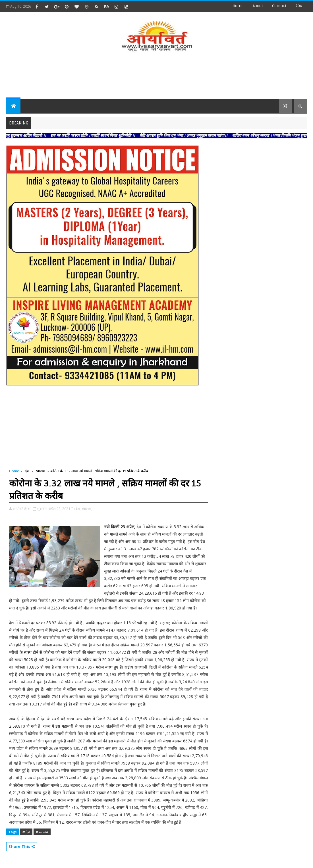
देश (27, 471)
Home (238, 6)
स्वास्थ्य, (87, 509)
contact (279, 6)
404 (299, 6)
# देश (26, 832)
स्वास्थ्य (40, 471)
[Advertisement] (156, 76)
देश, (78, 509)
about (258, 6)
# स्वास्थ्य (42, 832)
